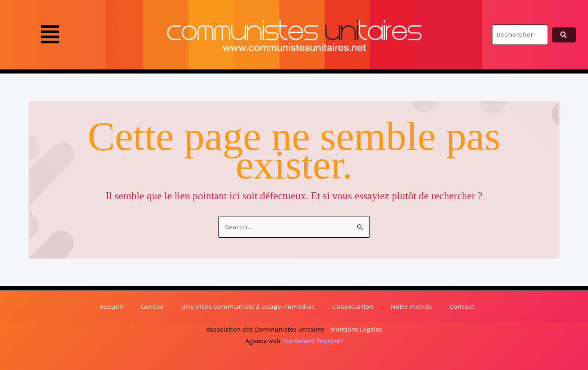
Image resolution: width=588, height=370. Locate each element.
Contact (462, 306)
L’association (353, 306)
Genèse (152, 306)
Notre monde (411, 306)
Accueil (111, 306)
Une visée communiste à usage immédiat (248, 306)
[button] (50, 35)
